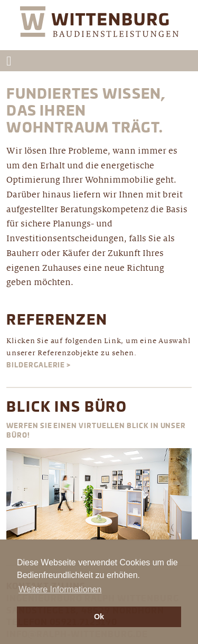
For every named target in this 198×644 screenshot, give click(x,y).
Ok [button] (99, 617)
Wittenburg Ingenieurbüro (99, 28)
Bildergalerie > (39, 366)
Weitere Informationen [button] (60, 589)
